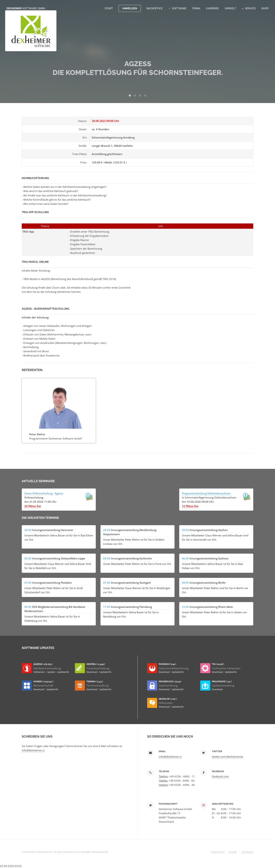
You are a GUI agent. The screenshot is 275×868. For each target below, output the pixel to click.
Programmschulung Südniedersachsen (206, 493)
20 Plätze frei (33, 506)
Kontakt (233, 852)
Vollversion (39, 672)
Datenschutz (218, 852)
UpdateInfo (63, 672)
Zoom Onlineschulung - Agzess (44, 493)
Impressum (247, 852)
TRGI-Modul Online (35, 262)
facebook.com (220, 776)
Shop (265, 8)
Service (249, 8)
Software (179, 8)
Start (109, 8)
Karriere (212, 8)
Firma (196, 8)
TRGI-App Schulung (35, 212)
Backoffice (155, 8)
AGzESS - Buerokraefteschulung (46, 309)
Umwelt (230, 8)
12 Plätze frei (190, 506)
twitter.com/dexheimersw (227, 757)
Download (92, 672)
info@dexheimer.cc (33, 750)
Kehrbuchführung (35, 178)
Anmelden (130, 8)
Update (51, 672)
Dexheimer (26, 8)
